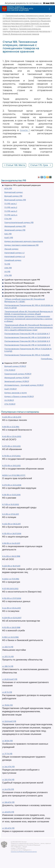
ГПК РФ (8, 219)
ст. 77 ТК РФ (7, 754)
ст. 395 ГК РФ (8, 666)
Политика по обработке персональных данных (24, 852)
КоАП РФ (9, 238)
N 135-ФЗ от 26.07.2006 (12, 534)
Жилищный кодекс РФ (15, 226)
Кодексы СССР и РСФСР (16, 363)
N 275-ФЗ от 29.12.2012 (11, 466)
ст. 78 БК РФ (7, 705)
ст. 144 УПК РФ (8, 767)
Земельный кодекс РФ (15, 230)
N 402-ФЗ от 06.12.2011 (11, 524)
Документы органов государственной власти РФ (27, 293)
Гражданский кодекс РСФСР (18, 374)
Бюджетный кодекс (14, 192)
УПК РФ (8, 275)
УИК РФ (8, 268)
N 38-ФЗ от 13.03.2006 (11, 495)
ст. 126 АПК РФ (8, 802)
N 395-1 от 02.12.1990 (10, 637)
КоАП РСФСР (10, 389)
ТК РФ (7, 264)
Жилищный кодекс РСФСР (17, 378)
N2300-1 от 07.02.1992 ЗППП (14, 475)
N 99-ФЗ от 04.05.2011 (11, 543)
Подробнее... (47, 359)
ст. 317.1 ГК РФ (8, 657)
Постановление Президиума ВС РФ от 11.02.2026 (27, 355)
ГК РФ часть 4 (11, 215)
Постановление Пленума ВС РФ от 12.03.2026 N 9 (27, 341)
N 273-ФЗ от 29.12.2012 (11, 446)
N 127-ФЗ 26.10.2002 (10, 589)
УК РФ (7, 272)
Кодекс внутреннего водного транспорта (24, 241)
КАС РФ (8, 234)
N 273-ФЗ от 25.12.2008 (12, 485)
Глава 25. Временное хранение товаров (21, 34)
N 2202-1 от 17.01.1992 (11, 579)
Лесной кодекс (11, 249)
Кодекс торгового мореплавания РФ (21, 245)
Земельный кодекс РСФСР (17, 381)
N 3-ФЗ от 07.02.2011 (10, 514)
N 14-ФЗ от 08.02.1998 (11, 556)
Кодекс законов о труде (16, 393)
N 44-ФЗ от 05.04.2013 (11, 608)
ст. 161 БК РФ (7, 741)
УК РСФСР (9, 400)
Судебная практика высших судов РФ (22, 280)
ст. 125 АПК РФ (8, 828)
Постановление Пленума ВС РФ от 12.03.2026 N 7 (27, 334)
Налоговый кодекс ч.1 (14, 253)
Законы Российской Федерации (19, 283)
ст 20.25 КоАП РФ (10, 679)
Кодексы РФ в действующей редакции (23, 185)
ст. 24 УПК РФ (8, 789)
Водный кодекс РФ (13, 196)
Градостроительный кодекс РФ (19, 222)
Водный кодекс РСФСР (15, 366)
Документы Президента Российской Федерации (27, 286)
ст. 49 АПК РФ (8, 812)
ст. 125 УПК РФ (8, 780)
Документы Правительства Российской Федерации (28, 289)
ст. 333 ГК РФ (8, 647)
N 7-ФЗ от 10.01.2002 (11, 504)
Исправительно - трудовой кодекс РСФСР (24, 385)
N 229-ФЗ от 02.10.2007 (12, 618)
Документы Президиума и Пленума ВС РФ (24, 296)
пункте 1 (25, 130)
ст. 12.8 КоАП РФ (9, 721)
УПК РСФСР (10, 404)
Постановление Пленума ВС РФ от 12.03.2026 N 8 (27, 337)
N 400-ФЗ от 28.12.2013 (12, 417)
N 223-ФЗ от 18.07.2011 (11, 566)
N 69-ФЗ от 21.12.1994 (11, 427)
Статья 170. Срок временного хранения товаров (41, 165)
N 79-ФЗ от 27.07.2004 (11, 456)
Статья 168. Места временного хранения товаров (15, 165)
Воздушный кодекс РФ (15, 200)
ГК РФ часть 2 (11, 207)
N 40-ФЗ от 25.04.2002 (12, 436)
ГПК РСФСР (10, 370)
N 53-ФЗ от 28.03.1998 (11, 627)
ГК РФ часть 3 (11, 211)
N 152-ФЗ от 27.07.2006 (12, 598)
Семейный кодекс (13, 260)
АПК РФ (8, 188)
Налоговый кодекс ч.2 (15, 256)
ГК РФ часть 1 (11, 204)
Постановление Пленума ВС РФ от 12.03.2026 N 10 (28, 345)
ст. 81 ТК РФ (7, 692)
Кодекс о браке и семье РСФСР (19, 396)
